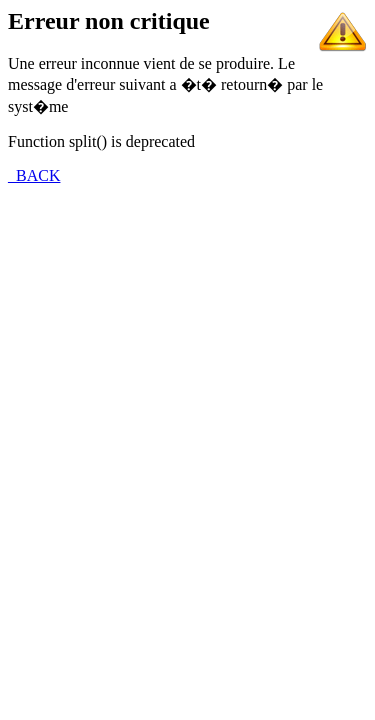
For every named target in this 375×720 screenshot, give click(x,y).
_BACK (34, 175)
